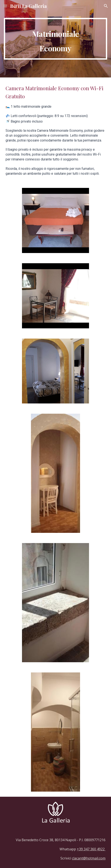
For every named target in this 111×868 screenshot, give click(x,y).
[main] (56, 39)
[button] (5, 6)
